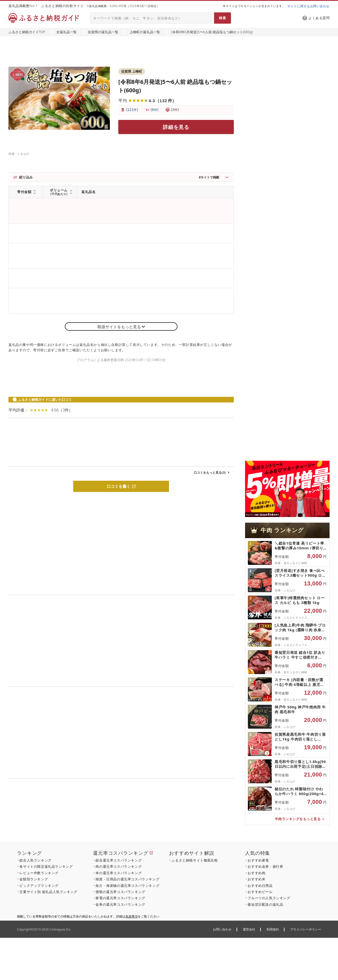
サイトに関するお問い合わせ (308, 6)
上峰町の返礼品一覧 (145, 32)
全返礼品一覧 (66, 32)
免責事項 (132, 916)
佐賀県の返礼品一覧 (103, 32)
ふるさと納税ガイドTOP (27, 32)
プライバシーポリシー (306, 929)
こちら (157, 817)
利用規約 (273, 929)
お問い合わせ (222, 929)
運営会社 (249, 929)
